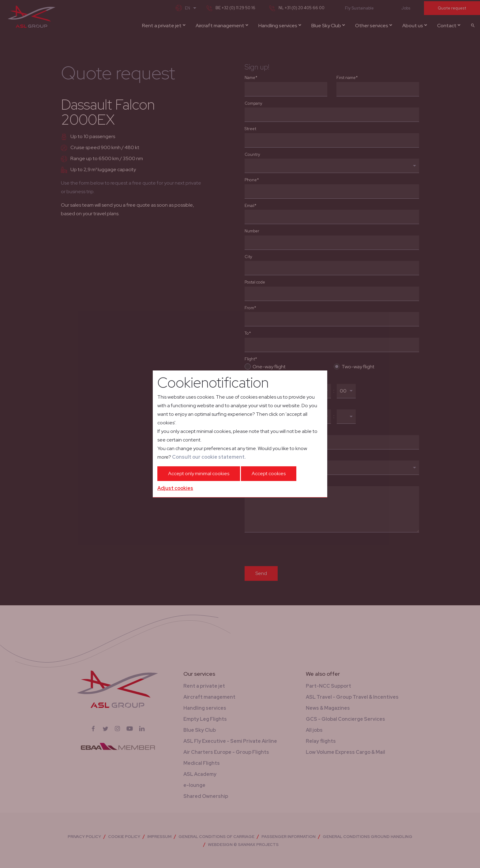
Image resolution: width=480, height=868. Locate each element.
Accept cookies (269, 473)
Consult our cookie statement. (209, 457)
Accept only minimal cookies (199, 473)
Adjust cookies (175, 488)
